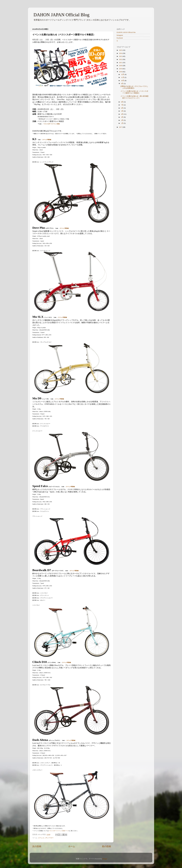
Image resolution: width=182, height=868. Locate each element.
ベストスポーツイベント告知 (51, 124)
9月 (122, 84)
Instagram (120, 35)
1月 (122, 123)
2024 (121, 53)
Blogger (105, 859)
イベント (41, 838)
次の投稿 (37, 846)
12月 (123, 74)
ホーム (72, 846)
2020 (121, 66)
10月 (123, 81)
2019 (121, 69)
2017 (121, 127)
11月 (123, 77)
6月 (122, 108)
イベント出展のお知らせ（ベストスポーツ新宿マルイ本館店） (134, 92)
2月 (122, 120)
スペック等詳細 (47, 140)
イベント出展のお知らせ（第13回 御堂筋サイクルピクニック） (134, 97)
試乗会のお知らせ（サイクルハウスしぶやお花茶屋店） (134, 87)
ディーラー (49, 838)
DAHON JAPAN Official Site (126, 32)
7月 (122, 105)
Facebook (120, 38)
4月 (122, 114)
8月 (122, 102)
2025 (121, 50)
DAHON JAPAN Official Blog (61, 15)
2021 (121, 63)
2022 (121, 59)
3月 (122, 117)
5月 (122, 111)
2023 (121, 56)
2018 (121, 72)
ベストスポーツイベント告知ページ (59, 831)
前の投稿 (106, 846)
